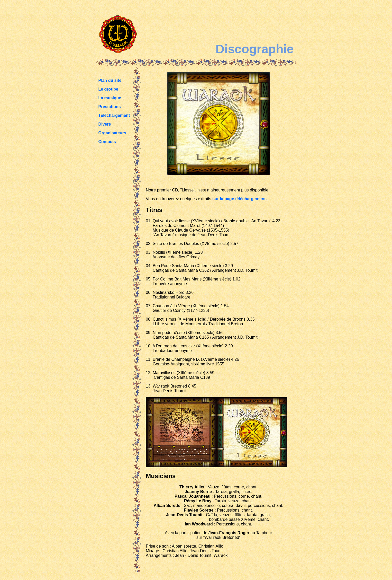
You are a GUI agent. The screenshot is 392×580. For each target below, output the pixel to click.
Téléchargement (114, 115)
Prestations (110, 107)
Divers (105, 124)
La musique (110, 98)
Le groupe (108, 89)
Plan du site (110, 80)
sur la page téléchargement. (240, 199)
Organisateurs (112, 133)
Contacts (107, 142)
